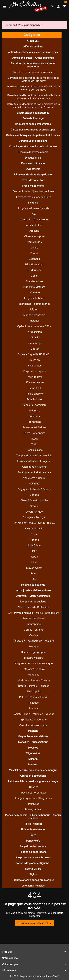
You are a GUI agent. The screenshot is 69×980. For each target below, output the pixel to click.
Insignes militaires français (34, 208)
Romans (34, 708)
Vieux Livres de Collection (34, 607)
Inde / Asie (34, 545)
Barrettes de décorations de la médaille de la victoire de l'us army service (34, 97)
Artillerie (34, 231)
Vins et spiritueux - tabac (34, 725)
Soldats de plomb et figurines (33, 863)
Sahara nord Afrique (34, 427)
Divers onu (35, 360)
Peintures (34, 804)
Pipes (33, 835)
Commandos (34, 242)
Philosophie (34, 691)
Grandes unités (34, 281)
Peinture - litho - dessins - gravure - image (33, 781)
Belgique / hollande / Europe (34, 489)
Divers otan (35, 366)
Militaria (33, 759)
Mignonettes (33, 753)
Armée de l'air (34, 225)
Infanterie (34, 292)
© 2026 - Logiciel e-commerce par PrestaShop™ (34, 976)
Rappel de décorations (33, 846)
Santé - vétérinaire (34, 433)
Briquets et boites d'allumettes (33, 124)
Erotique (34, 646)
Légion (34, 309)
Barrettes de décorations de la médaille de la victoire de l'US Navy (34, 88)
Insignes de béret (34, 298)
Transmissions (34, 450)
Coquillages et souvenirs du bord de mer (33, 146)
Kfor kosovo (35, 377)
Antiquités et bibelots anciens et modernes (33, 52)
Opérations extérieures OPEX (34, 326)
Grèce (34, 534)
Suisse (34, 573)
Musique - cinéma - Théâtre (34, 680)
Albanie (35, 337)
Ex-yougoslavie (34, 528)
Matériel (34, 321)
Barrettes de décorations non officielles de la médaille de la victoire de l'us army (34, 106)
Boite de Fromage (33, 118)
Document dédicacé (33, 163)
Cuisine (34, 635)
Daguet (35, 349)
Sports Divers (33, 869)
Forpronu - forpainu (35, 371)
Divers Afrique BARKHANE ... (35, 354)
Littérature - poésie (34, 669)
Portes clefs (33, 841)
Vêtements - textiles (33, 886)
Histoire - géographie (34, 652)
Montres (33, 764)
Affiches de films (33, 47)
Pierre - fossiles (33, 824)
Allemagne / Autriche (34, 467)
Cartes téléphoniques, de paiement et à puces (33, 135)
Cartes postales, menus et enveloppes (33, 130)
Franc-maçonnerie (33, 186)
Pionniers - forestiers (34, 405)
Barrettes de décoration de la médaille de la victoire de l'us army (34, 79)
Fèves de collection (33, 180)
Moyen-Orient (34, 568)
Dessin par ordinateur (34, 793)
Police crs (34, 410)
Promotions (34, 422)
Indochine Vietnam (34, 287)
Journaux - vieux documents (33, 596)
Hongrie (34, 540)
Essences (34, 259)
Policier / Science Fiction (34, 697)
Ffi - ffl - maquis (34, 264)
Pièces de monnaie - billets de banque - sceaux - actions (33, 817)
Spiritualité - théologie (34, 720)
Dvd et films (33, 169)
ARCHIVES (33, 41)
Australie (34, 484)
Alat (34, 214)
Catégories (32, 35)
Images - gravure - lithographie (34, 798)
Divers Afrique (34, 512)
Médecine (34, 675)
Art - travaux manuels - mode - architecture (34, 613)
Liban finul (35, 388)
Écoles (34, 253)
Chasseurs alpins (34, 236)
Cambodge (35, 343)
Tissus (34, 439)
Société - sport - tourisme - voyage (34, 714)
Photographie (33, 809)
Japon (34, 557)
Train (34, 444)
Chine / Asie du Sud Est (34, 500)
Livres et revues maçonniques (34, 197)
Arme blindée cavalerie (34, 219)
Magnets (33, 731)
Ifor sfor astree (35, 382)
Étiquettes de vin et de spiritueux (33, 174)
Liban (34, 562)
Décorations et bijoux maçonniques (34, 191)
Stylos (33, 874)
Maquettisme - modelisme (33, 736)
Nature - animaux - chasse (34, 686)
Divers (34, 248)
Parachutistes (34, 399)
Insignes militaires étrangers (34, 461)
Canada (34, 495)
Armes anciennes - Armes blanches (33, 58)
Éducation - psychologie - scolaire (34, 641)
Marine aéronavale (34, 315)
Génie (34, 276)
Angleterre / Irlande (34, 478)
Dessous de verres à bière (33, 152)
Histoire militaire (34, 658)
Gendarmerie (34, 270)
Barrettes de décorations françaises (34, 72)
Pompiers (34, 416)
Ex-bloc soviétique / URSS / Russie (34, 523)
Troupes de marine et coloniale (34, 455)
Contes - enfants (34, 630)
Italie (34, 551)
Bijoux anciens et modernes (33, 113)
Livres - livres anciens (33, 602)
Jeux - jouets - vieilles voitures (33, 590)
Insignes (33, 203)
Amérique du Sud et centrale (34, 472)
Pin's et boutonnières (33, 829)
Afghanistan (35, 332)
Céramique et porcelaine (33, 141)
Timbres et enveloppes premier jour (33, 880)
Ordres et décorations (33, 776)
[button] (52, 7)
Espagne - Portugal (34, 517)
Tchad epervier (35, 394)
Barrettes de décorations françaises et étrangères (33, 65)
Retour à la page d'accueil (35, 923)
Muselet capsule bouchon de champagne (33, 770)
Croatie (34, 506)
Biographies (34, 624)
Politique (34, 703)
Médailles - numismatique (33, 742)
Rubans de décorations (33, 852)
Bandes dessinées (34, 618)
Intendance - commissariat (34, 304)
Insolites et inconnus (33, 585)
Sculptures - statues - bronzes (33, 857)
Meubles (33, 748)
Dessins (34, 787)
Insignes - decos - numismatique (34, 663)
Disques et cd (33, 158)
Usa (34, 579)
